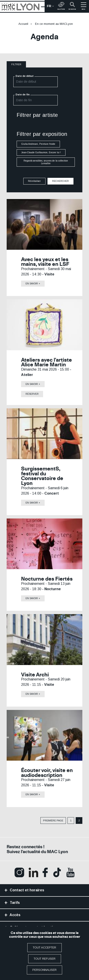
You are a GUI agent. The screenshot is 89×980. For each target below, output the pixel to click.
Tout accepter (44, 947)
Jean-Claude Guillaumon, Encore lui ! (41, 153)
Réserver (32, 394)
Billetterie (61, 6)
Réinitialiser (34, 181)
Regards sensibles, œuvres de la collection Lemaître (46, 162)
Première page (53, 821)
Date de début (25, 76)
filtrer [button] (16, 64)
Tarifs (14, 903)
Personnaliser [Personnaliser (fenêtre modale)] (44, 970)
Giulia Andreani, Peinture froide (38, 144)
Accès (15, 915)
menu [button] (84, 6)
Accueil (23, 24)
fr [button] (51, 7)
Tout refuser (45, 959)
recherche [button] (72, 6)
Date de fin (23, 94)
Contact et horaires (27, 890)
